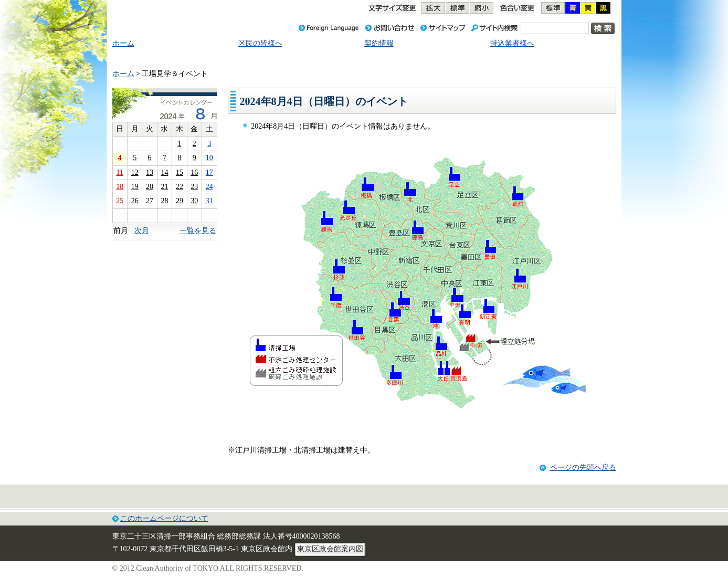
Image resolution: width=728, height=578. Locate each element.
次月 (142, 231)
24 (209, 187)
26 (135, 201)
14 (164, 172)
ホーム (123, 74)
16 (194, 172)
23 (194, 187)
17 (209, 172)
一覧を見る (198, 231)
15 (180, 172)
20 (150, 187)
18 (120, 187)
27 (150, 201)
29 (180, 201)
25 (120, 201)
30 (194, 201)
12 (135, 172)
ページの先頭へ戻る (583, 467)
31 (209, 201)
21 (164, 187)
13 (150, 172)
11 (119, 172)
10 (209, 158)
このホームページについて (164, 518)
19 (135, 187)
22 (180, 187)
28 (164, 201)
